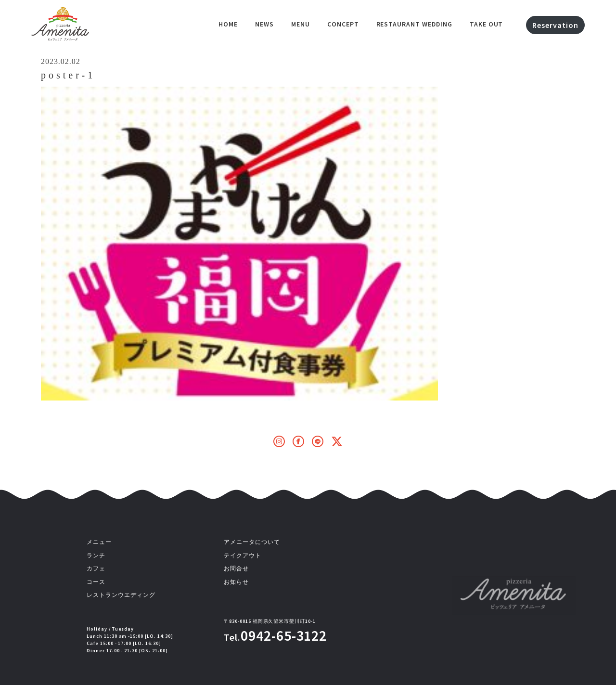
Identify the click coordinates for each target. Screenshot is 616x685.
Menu (301, 24)
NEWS (264, 24)
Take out (487, 24)
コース (96, 582)
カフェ (96, 569)
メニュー (99, 542)
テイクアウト (243, 556)
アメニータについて (252, 542)
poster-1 (68, 75)
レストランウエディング (121, 595)
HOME (228, 24)
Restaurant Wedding (414, 24)
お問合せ (236, 569)
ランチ (96, 556)
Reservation (555, 25)
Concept (343, 24)
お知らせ (236, 582)
